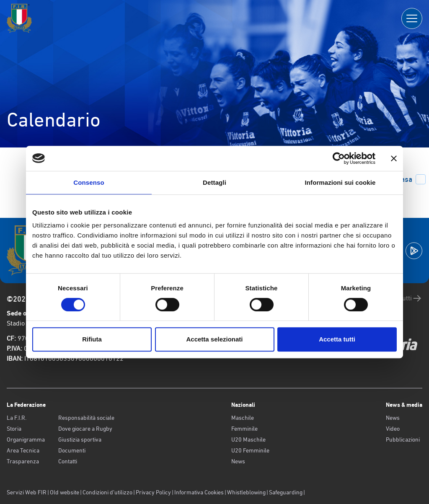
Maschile (243, 418)
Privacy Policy (153, 492)
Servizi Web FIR (27, 492)
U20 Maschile (248, 439)
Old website (65, 492)
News (238, 461)
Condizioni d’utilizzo (107, 492)
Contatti (68, 461)
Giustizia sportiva (80, 439)
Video (393, 429)
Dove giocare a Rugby (85, 429)
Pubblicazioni (403, 439)
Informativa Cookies (199, 492)
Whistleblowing (246, 492)
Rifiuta (92, 339)
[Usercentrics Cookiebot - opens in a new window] (339, 158)
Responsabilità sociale (86, 418)
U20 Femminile (250, 450)
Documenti (72, 450)
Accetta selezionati (214, 339)
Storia (14, 429)
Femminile (244, 429)
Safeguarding (286, 492)
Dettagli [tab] (214, 182)
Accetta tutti (337, 339)
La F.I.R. (17, 418)
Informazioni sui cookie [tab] (340, 182)
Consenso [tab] (89, 182)
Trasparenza (23, 461)
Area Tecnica (23, 450)
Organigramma (26, 439)
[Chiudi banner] (394, 158)
